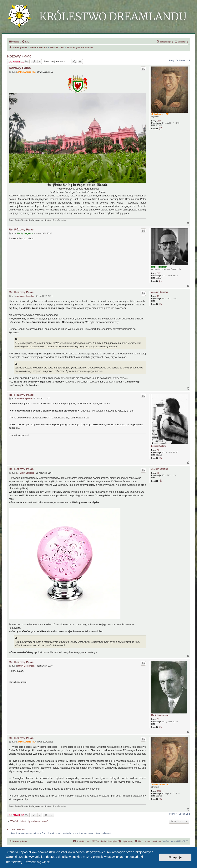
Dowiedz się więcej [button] (37, 862)
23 (158, 296)
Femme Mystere (159, 446)
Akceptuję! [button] (175, 857)
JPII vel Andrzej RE (160, 114)
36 (158, 450)
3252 (159, 273)
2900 (159, 121)
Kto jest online (16, 830)
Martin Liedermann (160, 715)
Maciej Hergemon (159, 267)
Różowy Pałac (19, 56)
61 (158, 719)
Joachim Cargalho (160, 292)
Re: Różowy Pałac (21, 229)
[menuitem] (26, 42)
